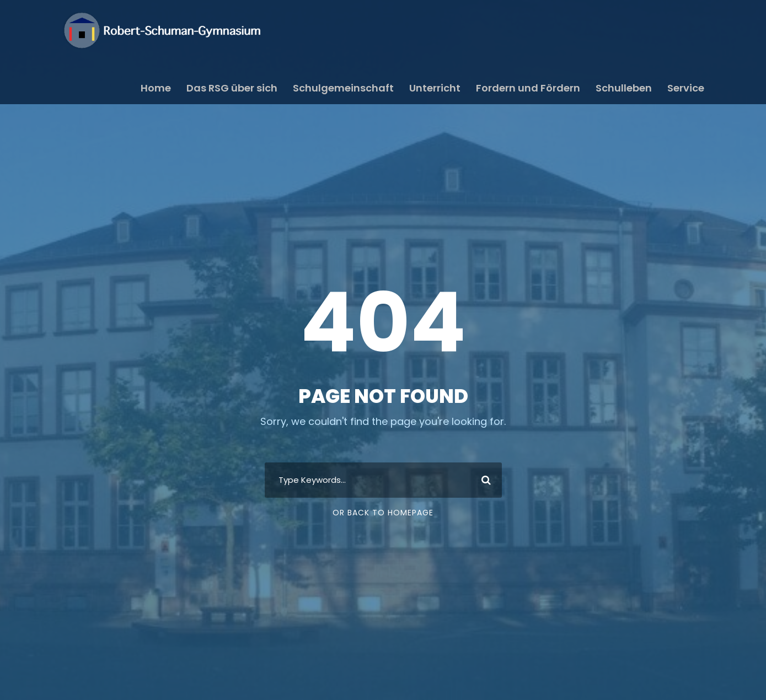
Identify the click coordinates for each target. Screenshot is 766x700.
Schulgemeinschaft (343, 88)
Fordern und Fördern (528, 88)
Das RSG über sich (232, 88)
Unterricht (435, 88)
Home (156, 88)
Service (686, 88)
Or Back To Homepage (383, 513)
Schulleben (624, 88)
